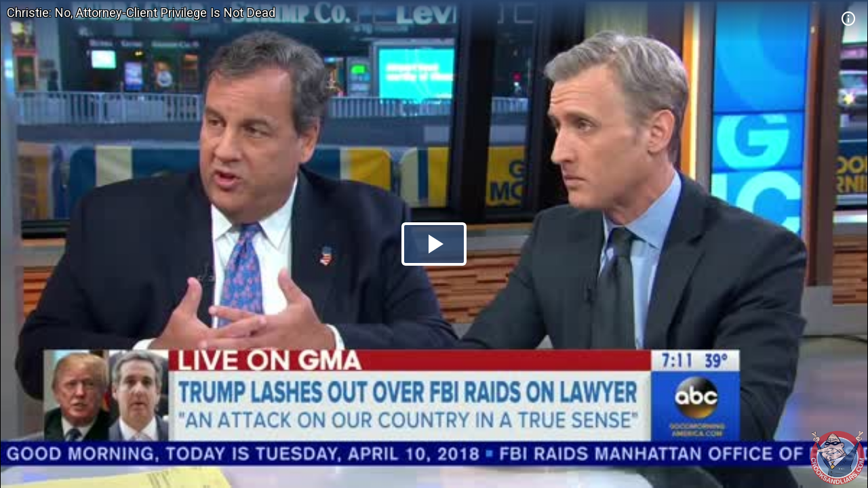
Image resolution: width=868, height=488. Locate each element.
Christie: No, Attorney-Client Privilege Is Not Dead (141, 13)
